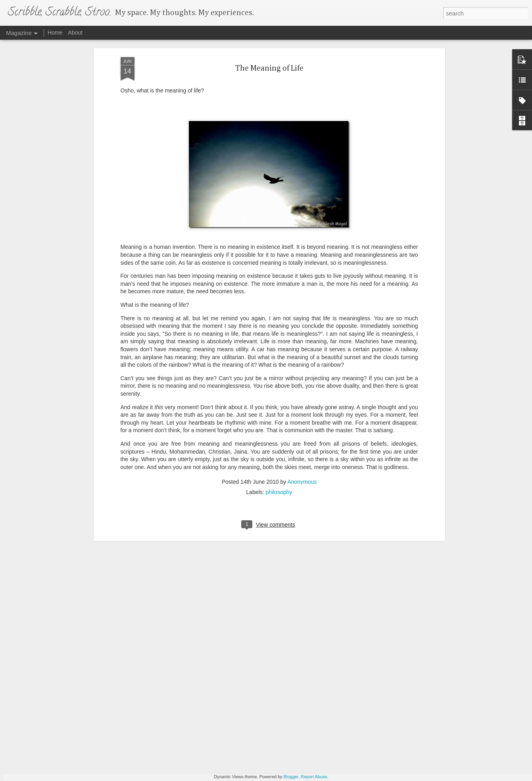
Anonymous (302, 418)
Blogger (291, 777)
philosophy (279, 428)
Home (55, 33)
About (75, 33)
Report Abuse (314, 777)
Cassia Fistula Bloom (214, 682)
